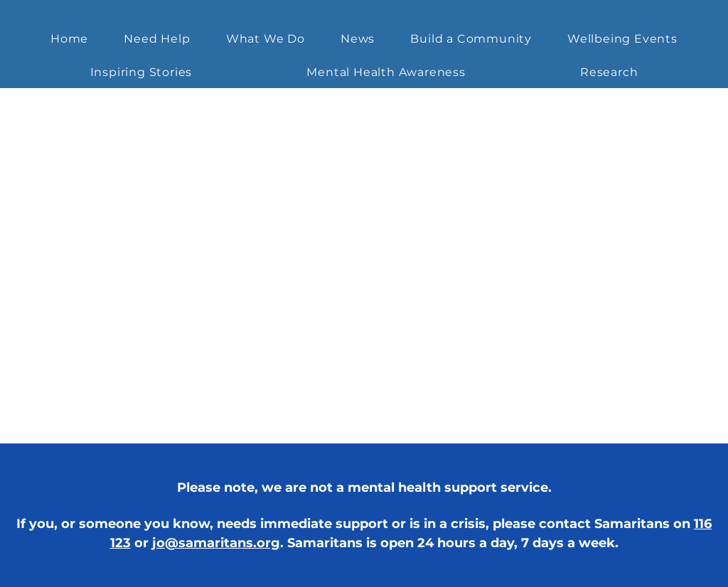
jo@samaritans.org (216, 543)
